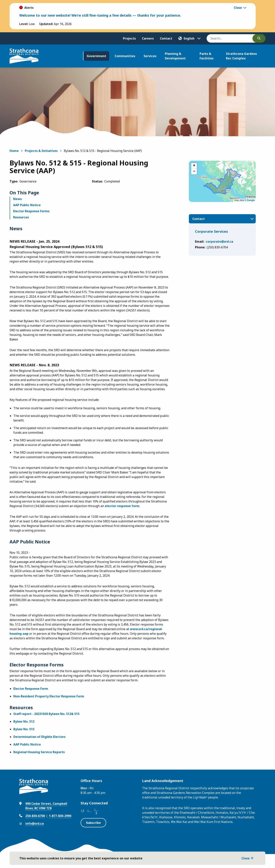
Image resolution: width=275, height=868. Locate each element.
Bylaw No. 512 (24, 721)
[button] (194, 166)
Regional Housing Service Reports (39, 752)
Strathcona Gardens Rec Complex (241, 56)
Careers (148, 38)
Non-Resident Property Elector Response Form (49, 696)
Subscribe (93, 823)
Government (96, 56)
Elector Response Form (31, 689)
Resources (21, 217)
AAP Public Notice (27, 205)
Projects (129, 38)
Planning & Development (175, 56)
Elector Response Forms (31, 211)
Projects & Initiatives (41, 151)
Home (14, 151)
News (17, 199)
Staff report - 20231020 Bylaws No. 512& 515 (46, 714)
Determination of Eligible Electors (39, 737)
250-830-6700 (35, 816)
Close (245, 858)
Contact (166, 38)
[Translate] (189, 38)
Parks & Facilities (207, 56)
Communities (125, 56)
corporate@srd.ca (219, 242)
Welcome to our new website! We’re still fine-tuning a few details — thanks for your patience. (100, 15)
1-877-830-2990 (60, 816)
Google (251, 200)
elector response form (122, 506)
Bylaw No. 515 (24, 729)
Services (150, 56)
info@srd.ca (35, 823)
